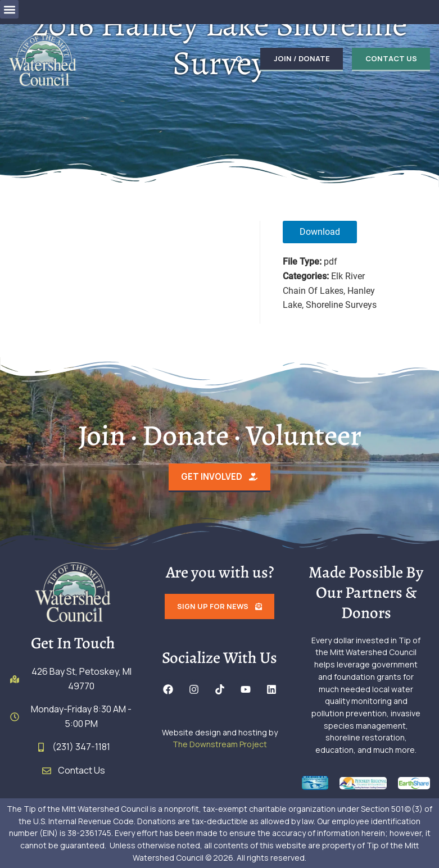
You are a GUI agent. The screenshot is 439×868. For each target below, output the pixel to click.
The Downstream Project (220, 745)
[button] (9, 9)
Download (320, 232)
